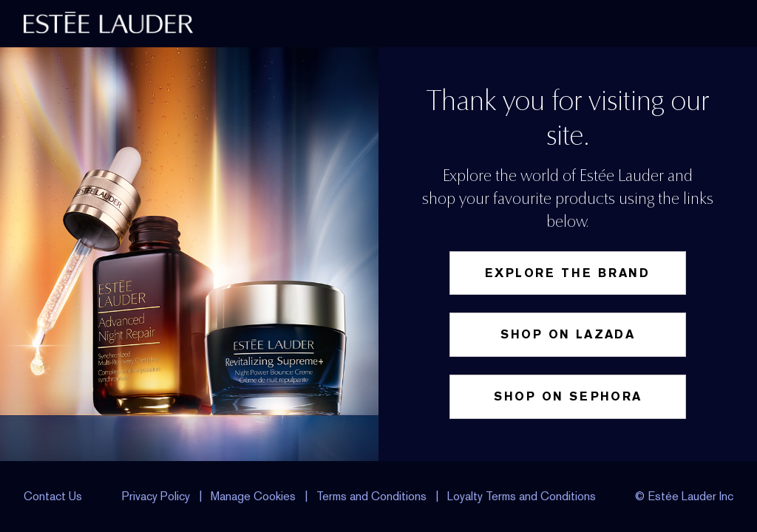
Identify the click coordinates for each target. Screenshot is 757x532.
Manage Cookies (255, 496)
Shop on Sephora (568, 396)
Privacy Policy (156, 496)
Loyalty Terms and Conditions (522, 496)
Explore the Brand (568, 273)
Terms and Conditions (371, 496)
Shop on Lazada (568, 334)
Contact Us (53, 496)
